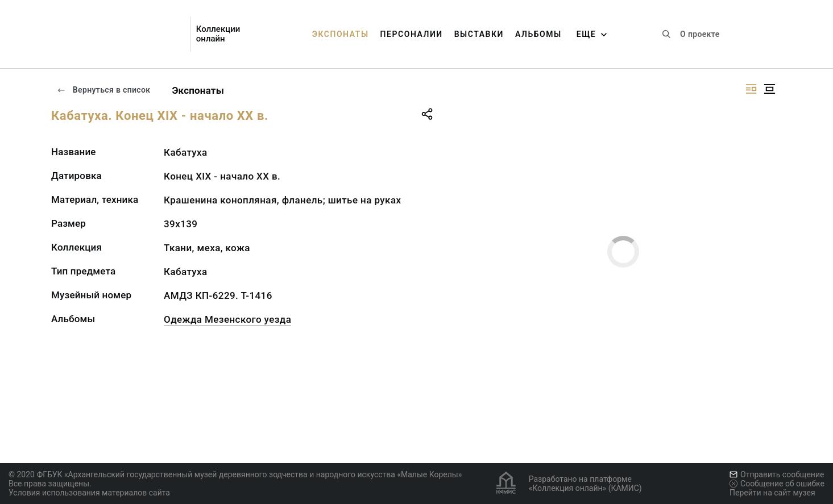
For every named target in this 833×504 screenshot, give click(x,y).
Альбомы (538, 34)
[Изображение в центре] (769, 89)
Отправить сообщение (777, 474)
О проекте (700, 34)
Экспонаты (341, 34)
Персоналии (412, 34)
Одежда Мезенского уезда (227, 319)
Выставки (479, 34)
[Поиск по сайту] (666, 34)
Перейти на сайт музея (772, 493)
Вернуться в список (103, 90)
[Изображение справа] (751, 89)
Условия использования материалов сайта (89, 493)
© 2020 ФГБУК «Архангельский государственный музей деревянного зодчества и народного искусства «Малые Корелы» (235, 474)
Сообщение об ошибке (777, 484)
